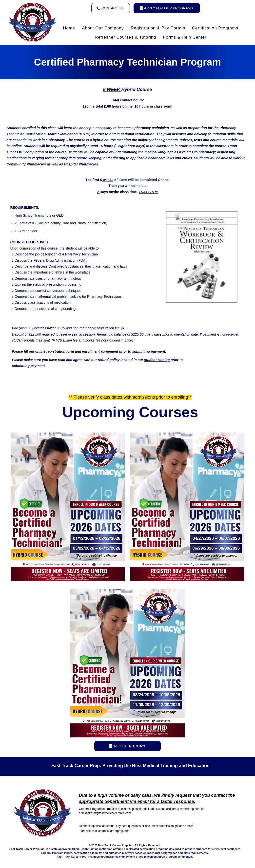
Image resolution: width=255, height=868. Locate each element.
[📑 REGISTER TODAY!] (127, 746)
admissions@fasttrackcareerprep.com (176, 809)
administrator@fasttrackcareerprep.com (105, 813)
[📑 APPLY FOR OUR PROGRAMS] (167, 8)
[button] (103, 28)
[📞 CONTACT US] (111, 8)
